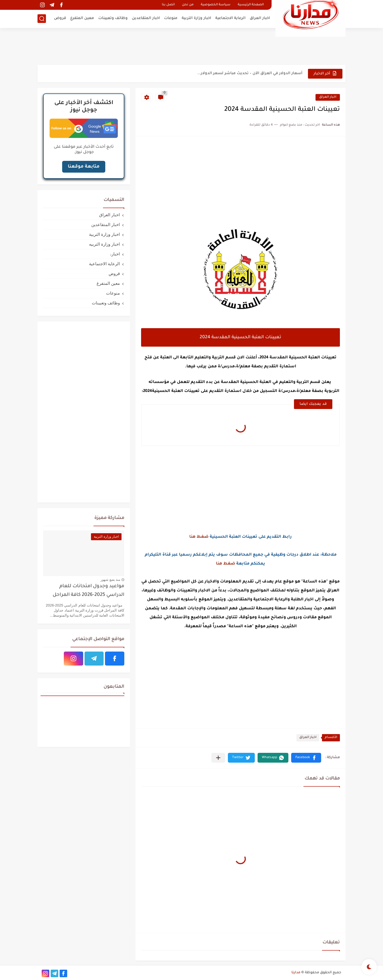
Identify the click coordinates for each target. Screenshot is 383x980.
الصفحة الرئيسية (251, 5)
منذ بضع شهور (110, 580)
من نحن (188, 5)
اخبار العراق (260, 18)
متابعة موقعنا (84, 167)
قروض (60, 18)
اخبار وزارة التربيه (104, 244)
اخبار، (115, 254)
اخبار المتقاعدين (146, 18)
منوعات (171, 18)
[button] (306, 758)
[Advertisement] (191, 46)
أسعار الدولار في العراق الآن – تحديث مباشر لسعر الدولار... (250, 73)
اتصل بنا (168, 5)
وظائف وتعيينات (113, 18)
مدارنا (296, 973)
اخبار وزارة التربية (196, 18)
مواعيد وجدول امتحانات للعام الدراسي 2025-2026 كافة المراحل (88, 591)
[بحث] (42, 19)
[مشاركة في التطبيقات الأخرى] (218, 758)
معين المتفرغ (82, 18)
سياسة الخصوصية (216, 5)
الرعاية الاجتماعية (230, 18)
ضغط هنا (199, 537)
